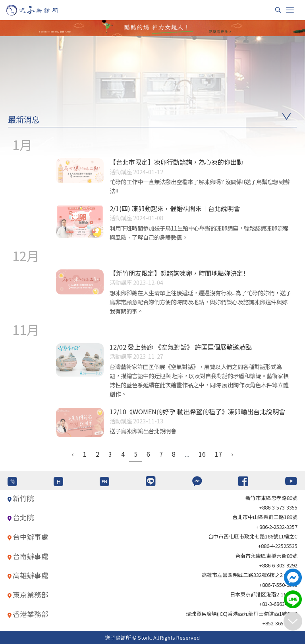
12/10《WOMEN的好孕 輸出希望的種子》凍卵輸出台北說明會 (197, 411)
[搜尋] (278, 10)
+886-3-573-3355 (278, 507)
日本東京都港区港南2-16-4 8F (264, 594)
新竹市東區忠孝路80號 (271, 498)
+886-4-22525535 (278, 546)
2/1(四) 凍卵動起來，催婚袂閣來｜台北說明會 (175, 208)
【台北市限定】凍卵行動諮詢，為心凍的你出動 (176, 162)
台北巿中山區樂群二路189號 (265, 517)
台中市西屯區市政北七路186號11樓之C (253, 536)
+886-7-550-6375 (278, 585)
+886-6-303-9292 (278, 565)
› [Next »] (232, 454)
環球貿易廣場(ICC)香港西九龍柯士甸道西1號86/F (242, 614)
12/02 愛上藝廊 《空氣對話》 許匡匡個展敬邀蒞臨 (181, 347)
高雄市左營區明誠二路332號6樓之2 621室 (250, 575)
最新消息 (24, 119)
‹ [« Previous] (73, 454)
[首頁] (40, 10)
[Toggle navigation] (290, 10)
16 (202, 454)
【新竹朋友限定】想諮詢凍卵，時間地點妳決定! (178, 273)
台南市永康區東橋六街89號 (266, 556)
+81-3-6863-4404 (278, 604)
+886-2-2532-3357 (277, 527)
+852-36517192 (280, 623)
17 (218, 454)
